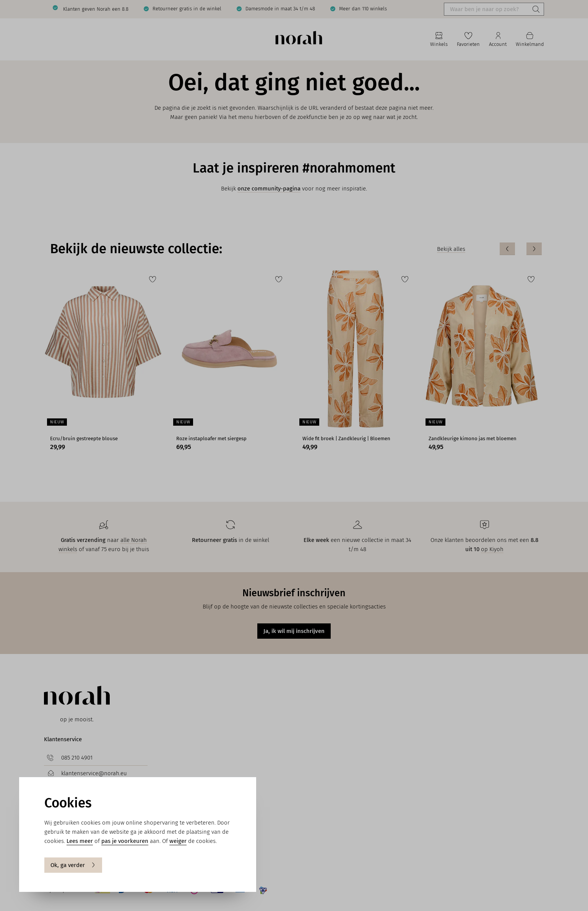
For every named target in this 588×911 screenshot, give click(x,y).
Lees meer (80, 841)
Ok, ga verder (73, 865)
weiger (178, 841)
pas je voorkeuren (125, 841)
